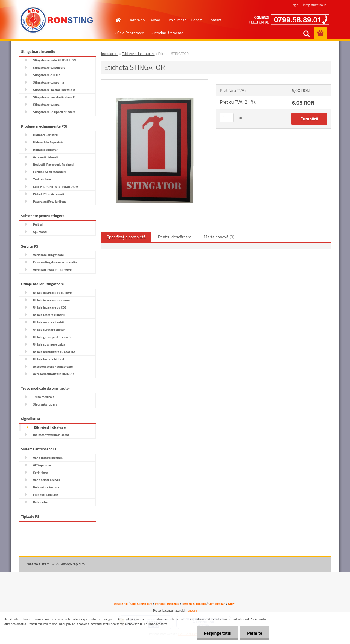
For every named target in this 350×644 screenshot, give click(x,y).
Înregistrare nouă (315, 5)
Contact (215, 20)
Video (155, 20)
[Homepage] (118, 20)
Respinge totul (218, 633)
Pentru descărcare (175, 237)
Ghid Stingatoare (141, 604)
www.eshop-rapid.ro (68, 564)
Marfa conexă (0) (219, 237)
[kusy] (227, 118)
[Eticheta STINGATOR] (155, 82)
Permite (255, 633)
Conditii (197, 20)
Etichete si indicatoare (138, 54)
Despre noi (137, 20)
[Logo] (57, 20)
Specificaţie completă (126, 237)
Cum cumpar (176, 20)
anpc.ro (192, 611)
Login (295, 5)
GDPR (232, 604)
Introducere (110, 54)
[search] (306, 34)
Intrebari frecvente (167, 604)
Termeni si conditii (194, 604)
